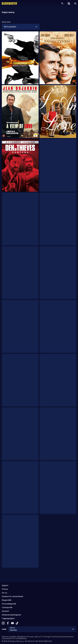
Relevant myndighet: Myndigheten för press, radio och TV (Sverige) (26, 637)
